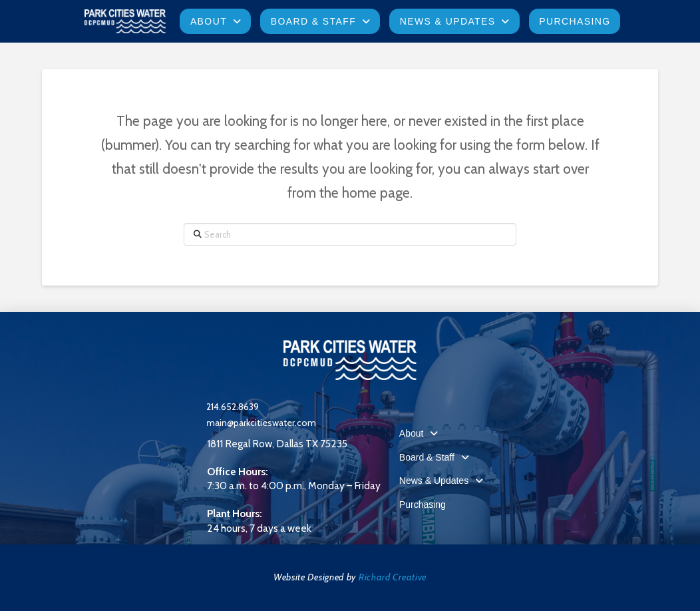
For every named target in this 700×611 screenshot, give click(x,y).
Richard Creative (393, 577)
